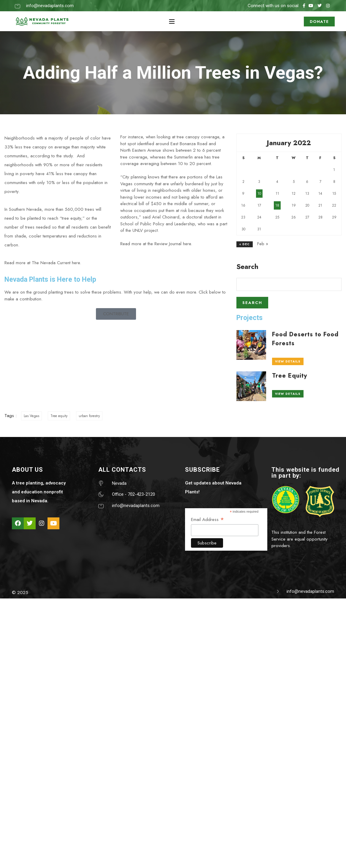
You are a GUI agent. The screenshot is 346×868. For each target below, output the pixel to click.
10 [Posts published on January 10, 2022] (259, 194)
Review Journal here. (173, 244)
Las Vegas (31, 416)
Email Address (208, 519)
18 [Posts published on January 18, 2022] (277, 205)
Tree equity (59, 416)
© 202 (19, 593)
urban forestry (89, 416)
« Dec (245, 244)
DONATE (319, 20)
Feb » (263, 244)
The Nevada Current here (56, 263)
